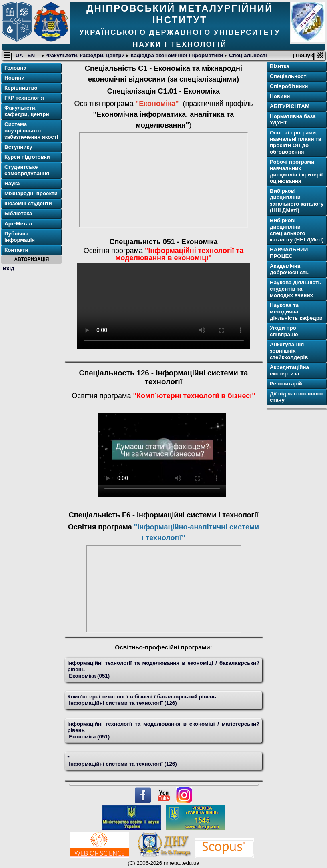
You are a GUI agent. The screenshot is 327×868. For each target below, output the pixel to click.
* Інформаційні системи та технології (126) (122, 761)
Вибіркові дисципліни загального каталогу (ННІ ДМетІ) (297, 201)
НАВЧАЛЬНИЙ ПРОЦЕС (289, 253)
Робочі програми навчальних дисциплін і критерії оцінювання (296, 171)
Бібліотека (18, 213)
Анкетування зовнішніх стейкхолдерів (289, 351)
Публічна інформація (20, 237)
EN (32, 55)
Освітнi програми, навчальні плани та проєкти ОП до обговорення (295, 142)
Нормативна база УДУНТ (293, 119)
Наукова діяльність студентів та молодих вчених (296, 289)
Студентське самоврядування (27, 170)
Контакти (16, 250)
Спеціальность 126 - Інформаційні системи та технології (164, 377)
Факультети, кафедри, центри (85, 55)
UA (20, 55)
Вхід (9, 268)
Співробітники (289, 86)
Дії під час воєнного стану (296, 397)
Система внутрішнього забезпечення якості (31, 131)
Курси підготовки (27, 157)
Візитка (280, 66)
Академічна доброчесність (289, 269)
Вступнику (18, 147)
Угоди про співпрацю (284, 331)
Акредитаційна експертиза (289, 370)
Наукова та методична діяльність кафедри (296, 312)
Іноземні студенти (28, 203)
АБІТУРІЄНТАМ (290, 106)
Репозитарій (286, 384)
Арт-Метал (18, 224)
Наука (12, 183)
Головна (15, 68)
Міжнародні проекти (31, 193)
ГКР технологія (24, 98)
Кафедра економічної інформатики (177, 55)
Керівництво (21, 88)
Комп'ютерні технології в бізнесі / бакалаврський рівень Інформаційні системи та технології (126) (142, 700)
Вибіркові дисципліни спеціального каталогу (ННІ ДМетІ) (297, 230)
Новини (14, 78)
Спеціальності (247, 55)
